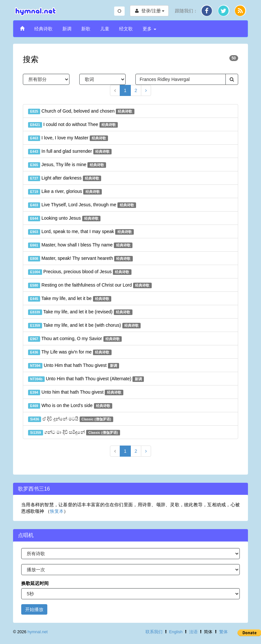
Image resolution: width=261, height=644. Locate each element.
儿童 (105, 29)
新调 (67, 29)
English (176, 632)
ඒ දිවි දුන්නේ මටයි (71, 419)
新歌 (86, 29)
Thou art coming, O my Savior (75, 339)
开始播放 (34, 609)
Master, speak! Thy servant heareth (80, 259)
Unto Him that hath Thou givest (74, 366)
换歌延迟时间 (35, 583)
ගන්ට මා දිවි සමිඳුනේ (74, 432)
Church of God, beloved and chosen (81, 111)
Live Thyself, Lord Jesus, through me (82, 205)
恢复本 (57, 511)
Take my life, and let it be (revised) (80, 312)
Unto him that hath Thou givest (76, 392)
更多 (149, 29)
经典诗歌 (43, 29)
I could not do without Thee (73, 125)
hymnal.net (38, 632)
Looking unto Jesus (64, 218)
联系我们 (154, 632)
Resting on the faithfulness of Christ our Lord (90, 285)
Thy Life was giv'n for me (70, 352)
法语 (193, 632)
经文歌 (126, 29)
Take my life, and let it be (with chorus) (84, 325)
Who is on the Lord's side (70, 406)
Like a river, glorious (65, 192)
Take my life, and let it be (70, 299)
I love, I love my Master (68, 138)
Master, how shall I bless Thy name (80, 245)
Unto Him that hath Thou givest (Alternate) (86, 379)
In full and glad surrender (70, 151)
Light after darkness (65, 178)
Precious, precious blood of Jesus (80, 272)
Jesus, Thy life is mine (67, 165)
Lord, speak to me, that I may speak (81, 232)
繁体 (223, 632)
